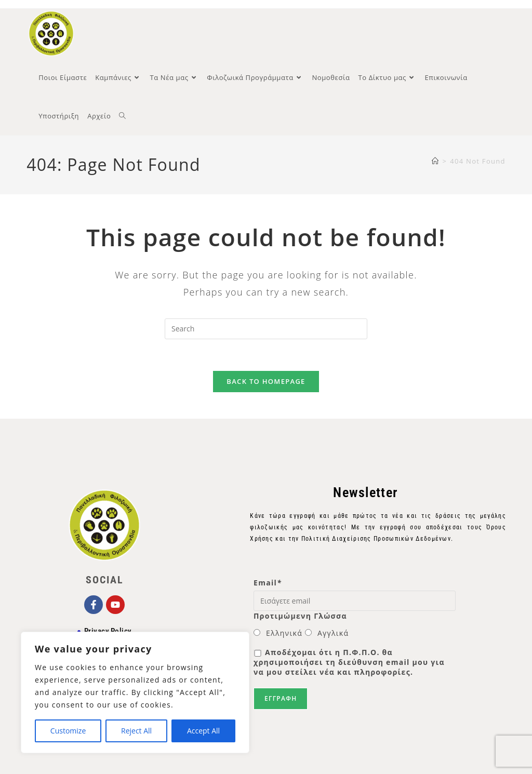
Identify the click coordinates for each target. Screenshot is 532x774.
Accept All (203, 731)
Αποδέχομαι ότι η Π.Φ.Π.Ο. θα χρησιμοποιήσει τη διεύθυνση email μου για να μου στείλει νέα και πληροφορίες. (349, 662)
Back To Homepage (266, 381)
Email (268, 583)
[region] (135, 692)
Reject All (136, 731)
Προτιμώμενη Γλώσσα (300, 616)
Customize (68, 731)
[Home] (435, 161)
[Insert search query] (266, 329)
